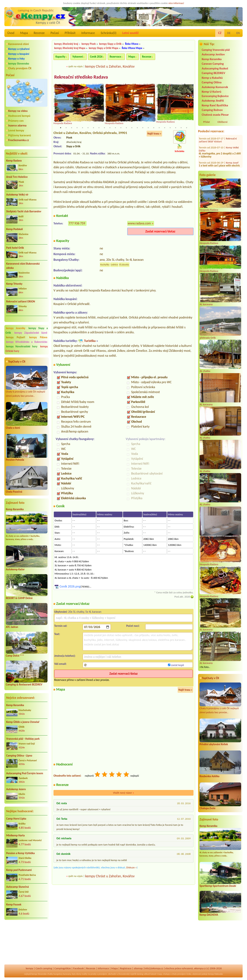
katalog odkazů (143, 974)
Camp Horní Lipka (16, 819)
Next (191, 105)
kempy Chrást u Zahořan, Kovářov (110, 66)
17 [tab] (148, 128)
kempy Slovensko (19, 63)
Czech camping (44, 968)
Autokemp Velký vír (17, 195)
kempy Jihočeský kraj (66, 44)
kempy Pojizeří (16, 337)
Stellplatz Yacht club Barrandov (24, 211)
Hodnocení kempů (19, 116)
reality (85, 974)
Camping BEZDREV (213, 73)
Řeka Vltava (132, 44)
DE (229, 33)
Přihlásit (70, 33)
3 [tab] (72, 128)
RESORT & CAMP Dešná (19, 598)
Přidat (206, 122)
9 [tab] (104, 128)
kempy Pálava (38, 337)
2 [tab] (66, 128)
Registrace (126, 968)
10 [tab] (110, 128)
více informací (176, 3)
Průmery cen (16, 121)
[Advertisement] (27, 942)
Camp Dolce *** (15, 656)
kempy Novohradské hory (22, 346)
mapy (160, 974)
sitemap (138, 968)
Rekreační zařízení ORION (21, 302)
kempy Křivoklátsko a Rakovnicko (27, 342)
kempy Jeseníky (16, 328)
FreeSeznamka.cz (19, 140)
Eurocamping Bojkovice (215, 96)
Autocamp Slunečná (18, 887)
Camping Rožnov (212, 110)
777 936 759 (77, 223)
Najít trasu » (154, 134)
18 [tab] (154, 128)
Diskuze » (132, 868)
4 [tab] (77, 128)
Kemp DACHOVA (209, 915)
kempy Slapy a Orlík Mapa (104, 48)
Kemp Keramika (15, 509)
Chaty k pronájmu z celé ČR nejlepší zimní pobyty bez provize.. (27, 382)
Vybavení (78, 57)
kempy (29, 968)
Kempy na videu (18, 111)
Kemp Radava (14, 161)
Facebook (78, 968)
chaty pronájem (179, 974)
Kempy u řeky (16, 59)
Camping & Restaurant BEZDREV (24, 685)
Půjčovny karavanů (20, 135)
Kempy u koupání (19, 54)
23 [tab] (181, 128)
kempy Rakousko (216, 974)
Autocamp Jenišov (213, 54)
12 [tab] (121, 128)
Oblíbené (222, 122)
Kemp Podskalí (15, 229)
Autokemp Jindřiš (213, 101)
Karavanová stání (19, 44)
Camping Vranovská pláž (216, 50)
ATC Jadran (12, 627)
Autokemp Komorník (215, 87)
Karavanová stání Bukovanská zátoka (23, 266)
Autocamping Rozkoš (215, 68)
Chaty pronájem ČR (20, 68)
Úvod (11, 33)
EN (238, 33)
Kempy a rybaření (19, 49)
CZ (220, 33)
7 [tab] (93, 128)
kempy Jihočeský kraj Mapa (70, 48)
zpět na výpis (75, 66)
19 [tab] (159, 128)
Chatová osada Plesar (215, 115)
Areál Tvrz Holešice (17, 177)
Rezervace (115, 57)
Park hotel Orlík (15, 248)
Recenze (39, 33)
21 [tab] (170, 128)
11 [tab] (115, 128)
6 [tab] (88, 128)
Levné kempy (16, 130)
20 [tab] (165, 128)
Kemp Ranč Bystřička (215, 105)
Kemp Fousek (14, 905)
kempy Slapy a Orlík (110, 44)
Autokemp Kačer (15, 569)
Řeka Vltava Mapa (132, 48)
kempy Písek (89, 44)
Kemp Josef (232, 142)
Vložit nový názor (123, 793)
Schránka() (109, 33)
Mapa (24, 33)
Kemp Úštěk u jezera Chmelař (23, 722)
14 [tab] (132, 128)
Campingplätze (63, 968)
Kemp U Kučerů (211, 92)
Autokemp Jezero (16, 789)
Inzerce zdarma (17, 125)
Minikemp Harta (15, 835)
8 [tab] (99, 128)
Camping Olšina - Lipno (19, 756)
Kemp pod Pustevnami (19, 870)
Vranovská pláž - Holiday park (23, 739)
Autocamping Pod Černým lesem (25, 773)
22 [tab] (176, 128)
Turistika (90, 341)
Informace (88, 33)
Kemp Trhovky (14, 284)
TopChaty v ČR (17, 362)
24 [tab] (187, 128)
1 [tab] (61, 128)
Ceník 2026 (96, 57)
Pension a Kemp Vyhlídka (20, 853)
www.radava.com (139, 223)
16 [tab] (143, 128)
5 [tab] (83, 128)
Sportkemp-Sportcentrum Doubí (218, 886)
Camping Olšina (212, 82)
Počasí (55, 33)
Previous (56, 105)
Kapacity (60, 57)
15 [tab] (137, 128)
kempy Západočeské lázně (31, 333)
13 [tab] (126, 128)
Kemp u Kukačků (212, 78)
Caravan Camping (213, 64)
